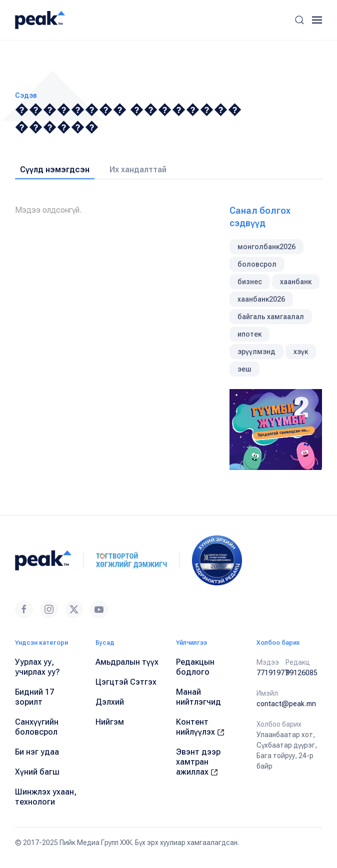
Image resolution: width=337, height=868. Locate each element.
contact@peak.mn (286, 704)
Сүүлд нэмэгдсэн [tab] (55, 170)
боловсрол (257, 264)
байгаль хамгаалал (271, 317)
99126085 (301, 673)
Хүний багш (37, 772)
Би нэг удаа (37, 752)
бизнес (250, 282)
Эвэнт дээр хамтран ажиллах (198, 762)
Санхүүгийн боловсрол (37, 727)
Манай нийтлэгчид (198, 697)
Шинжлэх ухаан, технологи (46, 797)
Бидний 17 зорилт (34, 697)
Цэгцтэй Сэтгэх (126, 682)
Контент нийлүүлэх (200, 727)
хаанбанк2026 (261, 299)
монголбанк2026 (266, 247)
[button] (299, 20)
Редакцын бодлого (195, 667)
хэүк (301, 352)
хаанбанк (296, 282)
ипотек (249, 334)
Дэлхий (110, 702)
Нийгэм (110, 722)
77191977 (272, 673)
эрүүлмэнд (256, 352)
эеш (244, 369)
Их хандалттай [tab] (138, 170)
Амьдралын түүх (127, 662)
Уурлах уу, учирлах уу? (37, 667)
